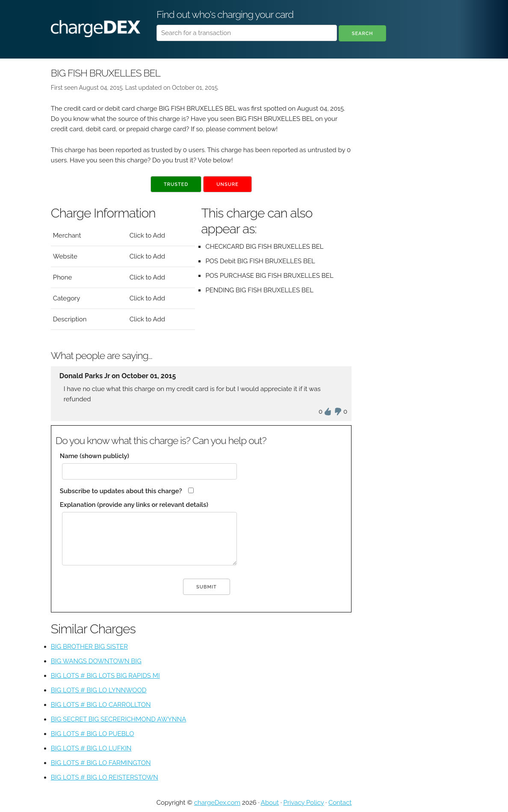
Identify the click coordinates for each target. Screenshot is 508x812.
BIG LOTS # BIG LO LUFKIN (91, 748)
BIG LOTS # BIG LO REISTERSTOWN (105, 777)
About (270, 803)
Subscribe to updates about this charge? (121, 491)
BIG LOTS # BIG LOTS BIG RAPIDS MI (105, 676)
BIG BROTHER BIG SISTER (89, 647)
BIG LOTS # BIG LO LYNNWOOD (99, 690)
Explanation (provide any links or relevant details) (134, 505)
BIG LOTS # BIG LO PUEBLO (93, 734)
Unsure (227, 184)
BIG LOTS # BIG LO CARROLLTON (101, 705)
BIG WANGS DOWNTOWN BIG (96, 661)
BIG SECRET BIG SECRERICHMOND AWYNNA (119, 719)
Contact (340, 803)
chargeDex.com (217, 803)
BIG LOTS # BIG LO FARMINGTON (101, 763)
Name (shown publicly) (95, 456)
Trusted (176, 184)
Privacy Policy (304, 803)
